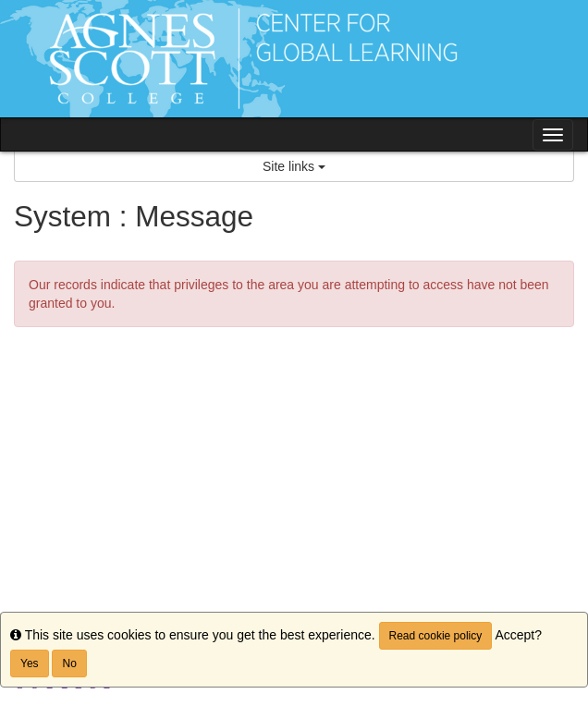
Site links (294, 166)
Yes (30, 663)
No (69, 663)
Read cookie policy (436, 636)
